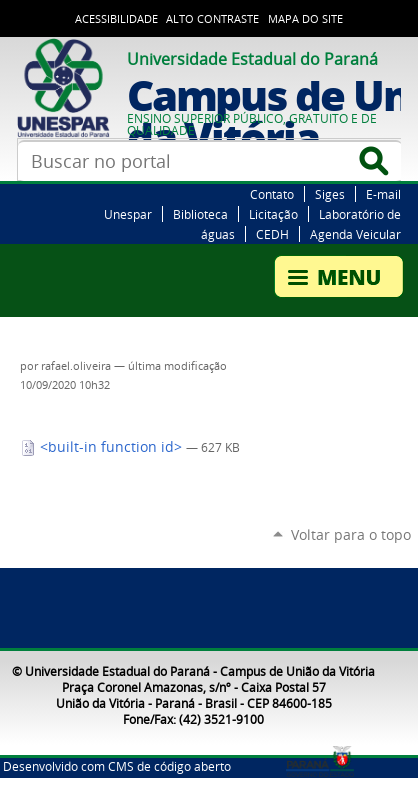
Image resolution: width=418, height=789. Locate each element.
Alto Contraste (212, 19)
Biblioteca (200, 214)
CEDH (272, 234)
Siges (330, 194)
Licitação (273, 214)
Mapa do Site (305, 19)
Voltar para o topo (351, 534)
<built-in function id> (103, 447)
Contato (272, 194)
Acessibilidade (116, 19)
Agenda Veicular (355, 234)
